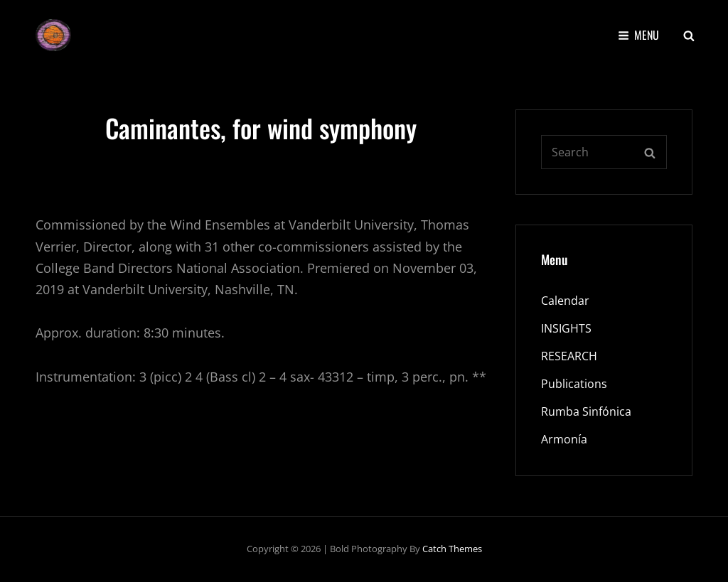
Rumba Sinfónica (586, 411)
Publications (574, 384)
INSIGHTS (566, 328)
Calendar (565, 301)
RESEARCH (569, 356)
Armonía (564, 439)
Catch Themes (452, 549)
